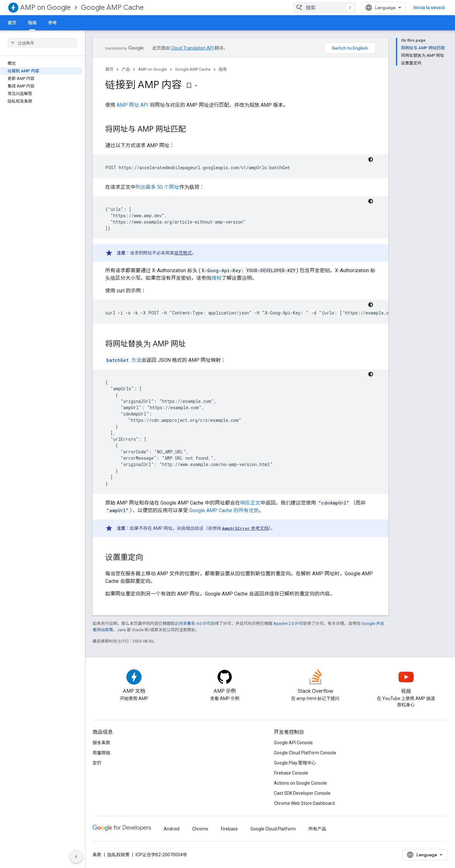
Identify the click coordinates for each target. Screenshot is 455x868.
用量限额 (101, 753)
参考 (52, 23)
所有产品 (317, 829)
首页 (12, 23)
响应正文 (250, 503)
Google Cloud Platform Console (305, 753)
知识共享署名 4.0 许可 (191, 623)
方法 (123, 360)
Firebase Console (291, 773)
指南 (223, 69)
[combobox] (325, 8)
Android (172, 829)
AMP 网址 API (133, 105)
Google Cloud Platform (273, 829)
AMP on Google (45, 7)
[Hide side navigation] (76, 857)
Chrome (200, 829)
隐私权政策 (118, 855)
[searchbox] (42, 43)
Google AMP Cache (112, 7)
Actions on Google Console (300, 783)
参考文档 (245, 528)
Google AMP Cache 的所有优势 (224, 510)
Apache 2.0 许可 (288, 623)
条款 (97, 855)
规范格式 (183, 253)
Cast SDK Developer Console (302, 793)
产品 (126, 69)
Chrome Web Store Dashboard (304, 803)
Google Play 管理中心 (295, 763)
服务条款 (101, 743)
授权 (216, 278)
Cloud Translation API (192, 48)
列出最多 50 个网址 (157, 187)
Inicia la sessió (429, 8)
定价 (97, 763)
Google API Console (293, 743)
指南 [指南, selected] (32, 23)
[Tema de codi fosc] (371, 159)
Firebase (229, 829)
